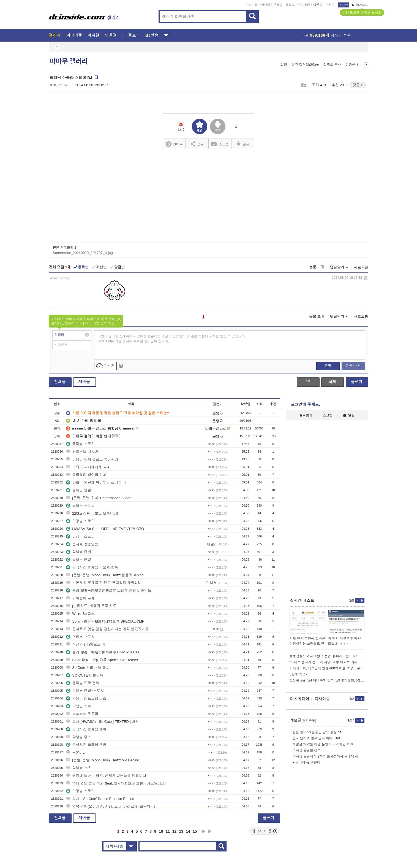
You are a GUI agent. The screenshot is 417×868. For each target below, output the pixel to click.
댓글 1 (358, 85)
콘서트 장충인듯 (82, 544)
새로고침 (361, 267)
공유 (197, 144)
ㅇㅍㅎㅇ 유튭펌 (82, 714)
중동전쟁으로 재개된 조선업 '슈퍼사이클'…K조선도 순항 (327, 656)
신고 (243, 144)
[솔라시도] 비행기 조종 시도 (91, 606)
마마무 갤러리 (69, 61)
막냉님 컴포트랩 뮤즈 (86, 698)
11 (168, 831)
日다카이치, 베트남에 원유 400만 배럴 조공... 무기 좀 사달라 (327, 668)
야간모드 (360, 5)
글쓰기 (357, 382)
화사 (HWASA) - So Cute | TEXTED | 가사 (102, 722)
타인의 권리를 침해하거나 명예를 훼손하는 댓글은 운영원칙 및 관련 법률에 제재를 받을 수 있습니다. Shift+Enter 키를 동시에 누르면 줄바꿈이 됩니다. (172, 339)
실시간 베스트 (302, 601)
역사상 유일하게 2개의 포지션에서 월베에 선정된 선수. (329, 756)
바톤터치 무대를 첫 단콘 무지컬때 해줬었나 (104, 583)
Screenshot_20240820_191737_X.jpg (83, 253)
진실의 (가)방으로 (83, 644)
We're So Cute (81, 614)
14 (188, 831)
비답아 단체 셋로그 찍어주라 (92, 459)
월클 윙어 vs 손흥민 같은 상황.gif (317, 732)
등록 (328, 366)
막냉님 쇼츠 (79, 768)
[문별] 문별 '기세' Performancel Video (99, 498)
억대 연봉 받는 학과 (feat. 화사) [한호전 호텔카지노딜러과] (116, 783)
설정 (284, 65)
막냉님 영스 (79, 737)
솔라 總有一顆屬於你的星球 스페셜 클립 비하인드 (109, 590)
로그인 (344, 5)
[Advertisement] (209, 198)
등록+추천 (353, 366)
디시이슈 (322, 699)
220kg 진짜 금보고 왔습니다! (92, 513)
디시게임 (304, 5)
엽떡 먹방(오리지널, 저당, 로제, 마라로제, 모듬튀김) (111, 806)
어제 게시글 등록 (326, 35)
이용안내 (352, 65)
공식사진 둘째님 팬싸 (86, 729)
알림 (349, 415)
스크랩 (303, 85)
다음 (204, 831)
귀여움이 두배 (80, 598)
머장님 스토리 (80, 521)
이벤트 (318, 5)
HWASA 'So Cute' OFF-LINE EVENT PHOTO (105, 529)
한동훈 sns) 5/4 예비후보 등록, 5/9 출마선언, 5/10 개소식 (327, 680)
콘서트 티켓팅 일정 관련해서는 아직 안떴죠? (105, 629)
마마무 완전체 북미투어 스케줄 (94, 482)
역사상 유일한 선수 (307, 750)
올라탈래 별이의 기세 (86, 475)
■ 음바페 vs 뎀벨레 (306, 762)
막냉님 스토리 (80, 706)
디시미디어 (300, 699)
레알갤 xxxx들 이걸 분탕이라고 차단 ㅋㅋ (323, 744)
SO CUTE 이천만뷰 (85, 675)
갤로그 (290, 5)
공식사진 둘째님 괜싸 (86, 745)
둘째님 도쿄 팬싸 (83, 683)
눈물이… (76, 752)
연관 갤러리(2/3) (305, 65)
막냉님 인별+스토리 (85, 691)
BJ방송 (152, 35)
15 (195, 831)
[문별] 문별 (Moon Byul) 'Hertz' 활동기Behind (105, 575)
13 (181, 831)
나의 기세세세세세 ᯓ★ (88, 467)
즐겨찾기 (306, 415)
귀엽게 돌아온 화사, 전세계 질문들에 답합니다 (106, 776)
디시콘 (330, 5)
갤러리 (55, 35)
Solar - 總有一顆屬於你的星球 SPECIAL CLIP (105, 621)
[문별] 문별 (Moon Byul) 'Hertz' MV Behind (103, 760)
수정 (308, 382)
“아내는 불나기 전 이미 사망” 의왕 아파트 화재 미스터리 (327, 662)
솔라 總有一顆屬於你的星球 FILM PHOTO (102, 652)
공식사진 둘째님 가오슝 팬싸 (92, 567)
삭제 (366, 278)
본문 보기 (317, 267)
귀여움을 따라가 (82, 452)
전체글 (60, 382)
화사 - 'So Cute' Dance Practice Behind (100, 799)
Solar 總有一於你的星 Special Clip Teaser (102, 660)
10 (161, 831)
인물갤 (278, 5)
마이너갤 (252, 5)
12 (175, 831)
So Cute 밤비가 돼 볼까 (88, 668)
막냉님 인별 (79, 552)
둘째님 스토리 (80, 444)
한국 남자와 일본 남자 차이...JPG (317, 738)
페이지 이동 (265, 831)
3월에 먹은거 (299, 674)
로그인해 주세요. (306, 404)
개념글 (84, 382)
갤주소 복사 (332, 65)
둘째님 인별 (79, 490)
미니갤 (265, 5)
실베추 (174, 144)
